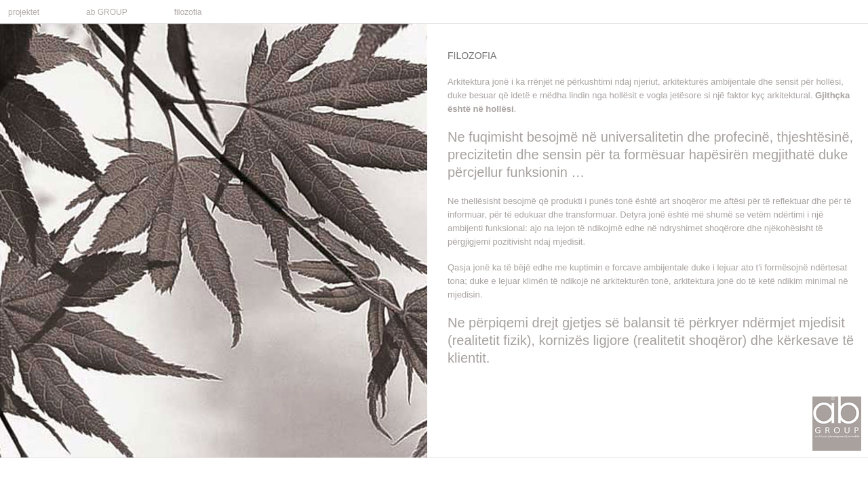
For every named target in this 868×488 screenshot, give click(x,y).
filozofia (188, 12)
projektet (26, 11)
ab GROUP (109, 11)
